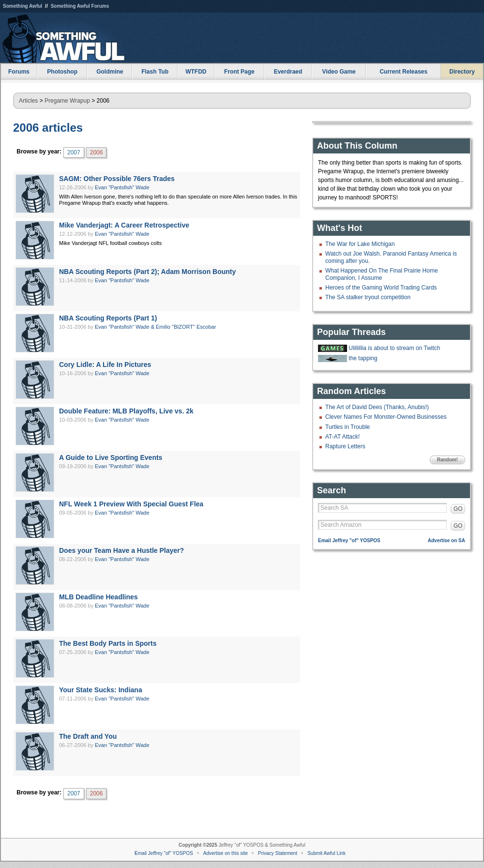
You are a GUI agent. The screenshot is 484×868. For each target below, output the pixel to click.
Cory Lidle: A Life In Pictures (105, 365)
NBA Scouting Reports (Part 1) (108, 318)
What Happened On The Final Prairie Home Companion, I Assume (382, 274)
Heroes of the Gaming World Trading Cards (381, 288)
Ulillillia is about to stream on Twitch (394, 348)
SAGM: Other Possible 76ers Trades (117, 179)
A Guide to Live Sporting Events (111, 457)
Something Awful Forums (80, 6)
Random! (447, 460)
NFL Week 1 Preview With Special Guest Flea (131, 504)
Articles (28, 101)
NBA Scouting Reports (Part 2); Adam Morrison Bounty (147, 272)
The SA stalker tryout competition (368, 297)
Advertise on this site (226, 853)
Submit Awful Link (326, 853)
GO (458, 509)
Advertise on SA (446, 541)
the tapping (363, 358)
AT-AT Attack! (342, 437)
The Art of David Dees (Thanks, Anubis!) (377, 407)
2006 (97, 152)
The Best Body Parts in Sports (108, 643)
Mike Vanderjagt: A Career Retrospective (124, 225)
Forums (19, 72)
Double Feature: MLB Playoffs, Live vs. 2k (126, 411)
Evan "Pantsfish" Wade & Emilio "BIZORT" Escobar (155, 327)
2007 (74, 152)
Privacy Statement (278, 853)
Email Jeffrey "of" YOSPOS (349, 541)
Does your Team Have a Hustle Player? (121, 550)
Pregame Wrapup (67, 101)
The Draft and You (88, 736)
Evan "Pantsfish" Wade (122, 187)
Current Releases (403, 72)
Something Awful (23, 6)
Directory (462, 72)
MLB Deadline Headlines (98, 597)
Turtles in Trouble (348, 427)
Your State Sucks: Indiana (101, 690)
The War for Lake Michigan (360, 244)
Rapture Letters (345, 446)
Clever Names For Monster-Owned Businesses (386, 417)
